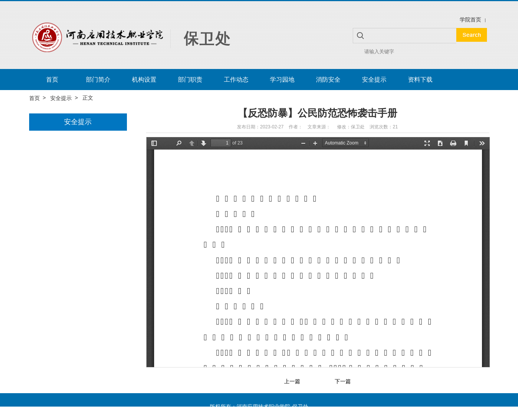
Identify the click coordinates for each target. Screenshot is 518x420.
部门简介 (98, 80)
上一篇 (292, 382)
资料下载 (420, 80)
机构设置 (144, 80)
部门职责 (190, 80)
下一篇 (343, 382)
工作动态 (236, 80)
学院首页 (470, 20)
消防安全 (328, 80)
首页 (52, 80)
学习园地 (282, 80)
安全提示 (374, 80)
